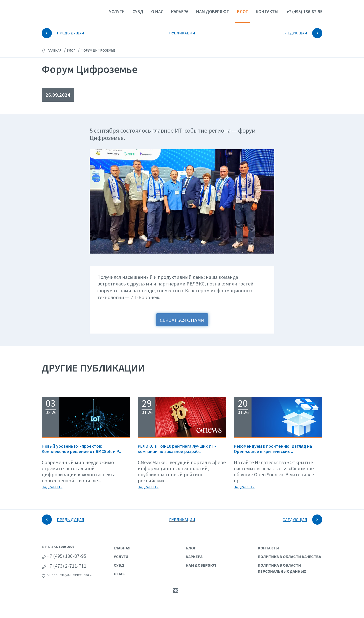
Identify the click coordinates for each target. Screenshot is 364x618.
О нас (157, 12)
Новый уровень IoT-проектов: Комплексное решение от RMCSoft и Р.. (81, 449)
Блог (243, 12)
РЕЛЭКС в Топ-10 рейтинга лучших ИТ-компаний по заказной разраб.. (177, 449)
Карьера (180, 12)
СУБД (138, 12)
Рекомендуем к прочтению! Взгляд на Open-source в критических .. (273, 449)
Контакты (267, 12)
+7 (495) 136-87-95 (304, 12)
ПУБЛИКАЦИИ (182, 33)
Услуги (117, 12)
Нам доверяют (213, 12)
